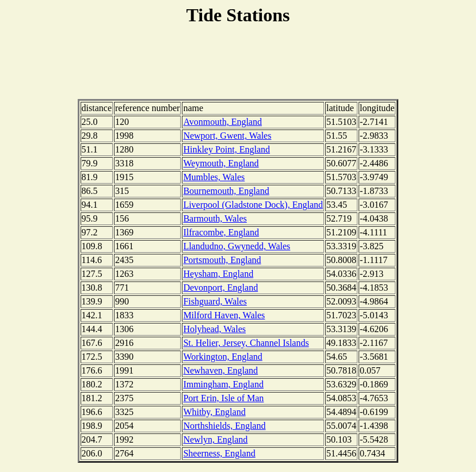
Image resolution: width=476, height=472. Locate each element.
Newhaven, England (220, 370)
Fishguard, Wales (215, 301)
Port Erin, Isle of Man (223, 398)
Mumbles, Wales (214, 177)
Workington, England (222, 357)
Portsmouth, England (222, 260)
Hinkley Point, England (226, 149)
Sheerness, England (219, 453)
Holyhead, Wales (214, 329)
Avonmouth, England (222, 122)
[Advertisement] (238, 64)
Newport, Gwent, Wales (227, 136)
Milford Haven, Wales (224, 315)
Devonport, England (220, 288)
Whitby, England (214, 412)
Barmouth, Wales (215, 218)
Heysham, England (218, 274)
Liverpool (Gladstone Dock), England (253, 205)
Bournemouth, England (226, 191)
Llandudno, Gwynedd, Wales (237, 246)
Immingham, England (223, 384)
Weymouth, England (221, 163)
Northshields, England (224, 426)
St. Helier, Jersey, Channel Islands (246, 343)
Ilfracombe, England (221, 232)
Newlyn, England (215, 439)
